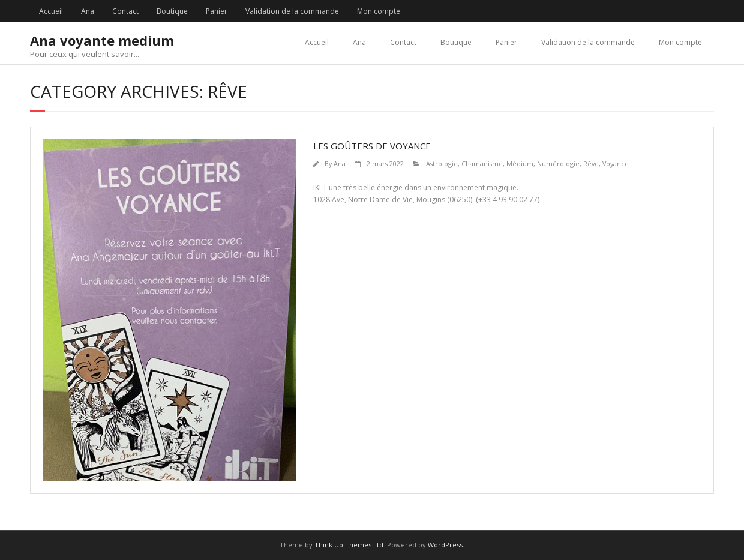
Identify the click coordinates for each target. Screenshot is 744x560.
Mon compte (379, 11)
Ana (88, 11)
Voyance (616, 164)
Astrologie (442, 164)
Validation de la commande (292, 11)
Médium (520, 164)
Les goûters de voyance (372, 146)
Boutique (172, 11)
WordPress (445, 545)
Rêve (591, 164)
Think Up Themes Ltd (349, 545)
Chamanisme (482, 164)
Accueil (51, 11)
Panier (217, 11)
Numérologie (558, 164)
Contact (125, 11)
